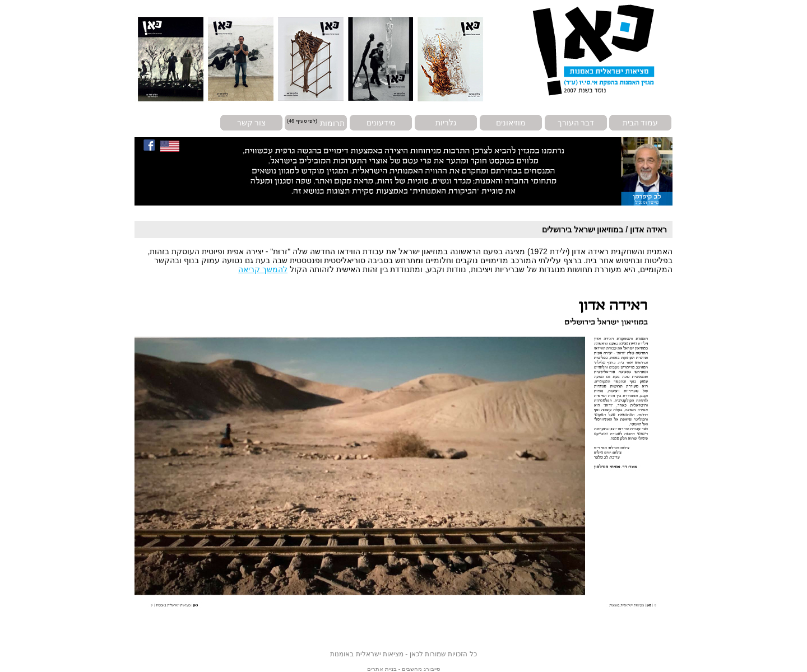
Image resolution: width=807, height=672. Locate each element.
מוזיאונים (511, 123)
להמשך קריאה (263, 269)
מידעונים (381, 123)
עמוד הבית (641, 123)
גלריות (446, 123)
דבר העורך (576, 123)
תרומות (332, 123)
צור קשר (252, 123)
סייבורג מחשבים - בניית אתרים (403, 669)
